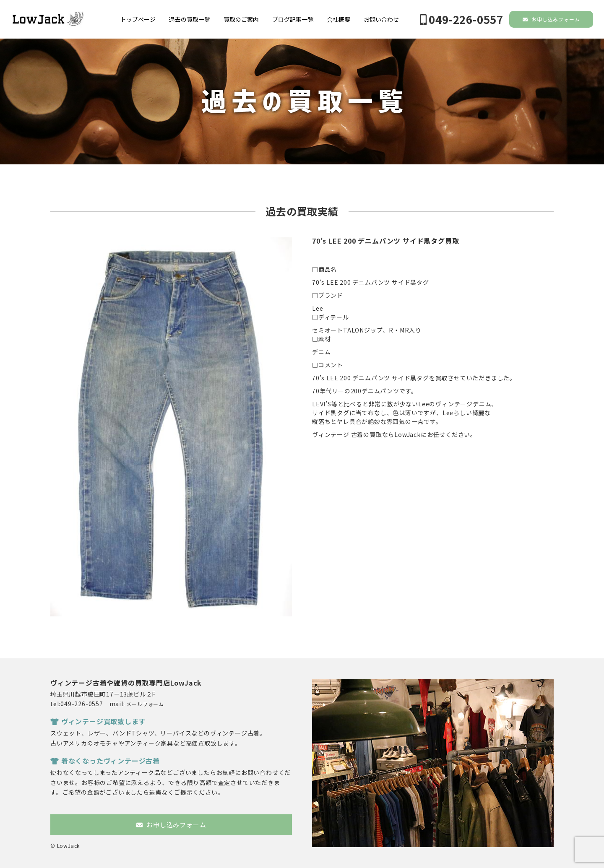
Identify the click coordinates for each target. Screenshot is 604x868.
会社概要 (338, 19)
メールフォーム (145, 704)
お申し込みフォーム (551, 19)
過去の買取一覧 (190, 19)
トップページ (138, 19)
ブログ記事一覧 (293, 19)
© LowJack (65, 846)
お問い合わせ (381, 19)
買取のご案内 (241, 19)
